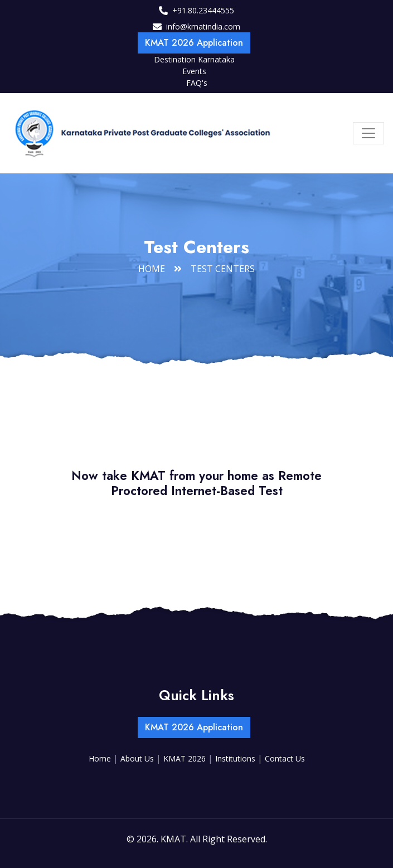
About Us (138, 758)
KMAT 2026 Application (194, 43)
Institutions (236, 758)
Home (152, 269)
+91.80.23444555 (203, 10)
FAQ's (197, 83)
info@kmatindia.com (203, 26)
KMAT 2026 (186, 758)
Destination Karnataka (194, 59)
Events (194, 71)
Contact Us (285, 758)
